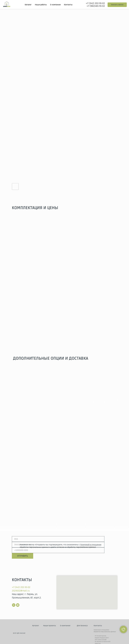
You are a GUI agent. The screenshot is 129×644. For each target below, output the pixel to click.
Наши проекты (50, 626)
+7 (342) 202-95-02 (95, 3)
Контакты (68, 5)
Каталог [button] (28, 5)
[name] (58, 539)
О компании (55, 5)
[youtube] (18, 605)
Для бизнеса (82, 626)
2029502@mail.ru (21, 591)
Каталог (36, 626)
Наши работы (41, 5)
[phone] (58, 550)
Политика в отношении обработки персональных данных (105, 631)
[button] (117, 5)
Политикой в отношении (91, 545)
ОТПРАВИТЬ (23, 556)
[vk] (14, 605)
